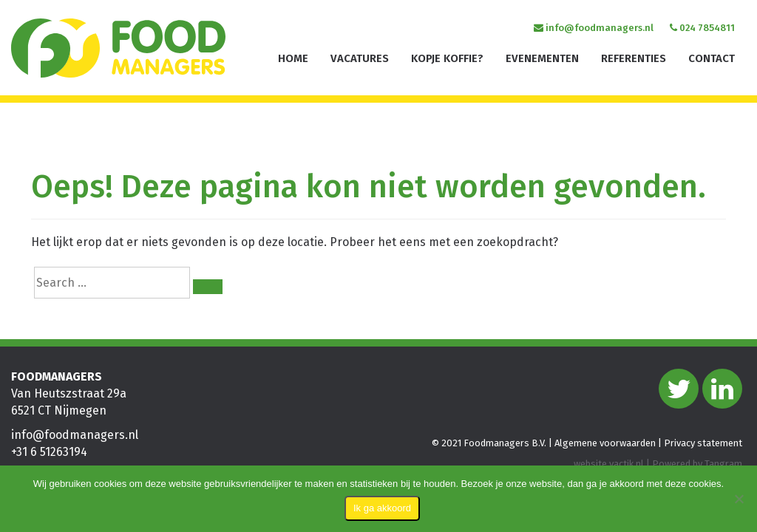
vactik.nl (627, 464)
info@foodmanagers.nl (594, 28)
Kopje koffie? (447, 58)
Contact (712, 58)
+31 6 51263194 (49, 452)
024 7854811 (702, 28)
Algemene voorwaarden (605, 443)
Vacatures (360, 58)
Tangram (723, 464)
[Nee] (739, 499)
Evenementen (542, 58)
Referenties (634, 58)
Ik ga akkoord (382, 508)
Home (293, 58)
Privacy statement (703, 443)
